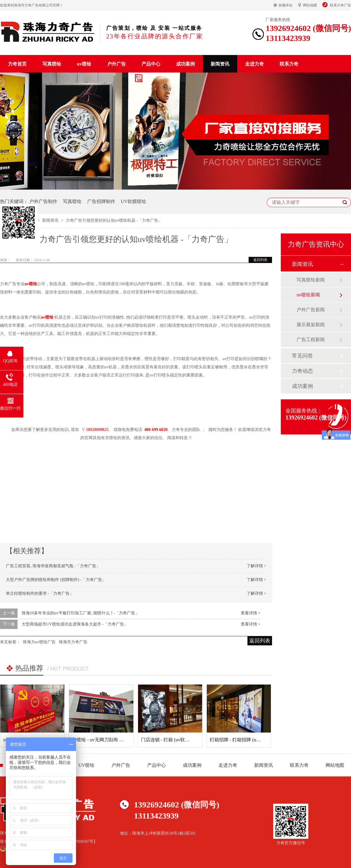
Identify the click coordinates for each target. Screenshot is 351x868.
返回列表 (260, 260)
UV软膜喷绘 (134, 201)
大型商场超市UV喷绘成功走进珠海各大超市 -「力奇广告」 (75, 624)
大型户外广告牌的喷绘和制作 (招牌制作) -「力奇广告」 (56, 580)
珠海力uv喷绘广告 (39, 642)
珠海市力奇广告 (73, 642)
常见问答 (302, 356)
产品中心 (151, 64)
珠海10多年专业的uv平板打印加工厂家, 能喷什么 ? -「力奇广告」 (81, 613)
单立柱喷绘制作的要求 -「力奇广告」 (40, 593)
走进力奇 (254, 64)
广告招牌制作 (101, 201)
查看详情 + (251, 613)
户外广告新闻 (311, 310)
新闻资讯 (220, 64)
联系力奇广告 (340, 5)
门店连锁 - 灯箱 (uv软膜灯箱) (171, 740)
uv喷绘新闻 (308, 295)
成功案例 (185, 64)
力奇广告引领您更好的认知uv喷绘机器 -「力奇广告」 (114, 220)
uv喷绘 (84, 64)
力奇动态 (302, 371)
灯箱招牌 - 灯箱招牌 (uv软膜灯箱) (244, 740)
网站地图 (310, 5)
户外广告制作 (43, 201)
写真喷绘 (52, 64)
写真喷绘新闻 (311, 280)
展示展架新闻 (311, 325)
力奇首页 (17, 64)
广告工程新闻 (311, 340)
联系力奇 (289, 64)
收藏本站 (285, 5)
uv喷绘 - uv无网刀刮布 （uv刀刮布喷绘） (114, 740)
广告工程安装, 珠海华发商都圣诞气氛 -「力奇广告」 (53, 566)
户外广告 (116, 64)
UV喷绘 (86, 765)
